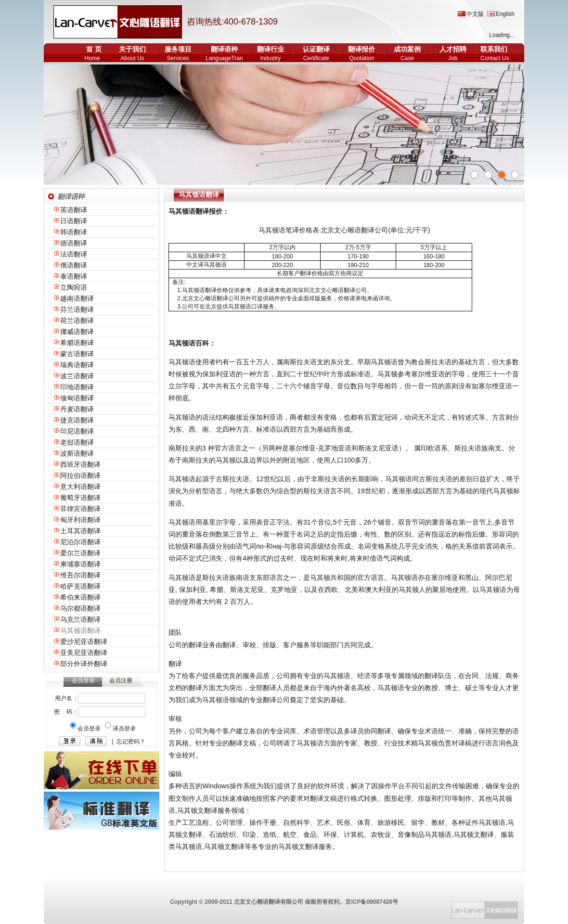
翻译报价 (361, 49)
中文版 (475, 14)
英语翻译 (74, 210)
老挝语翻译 (77, 442)
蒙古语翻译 (77, 354)
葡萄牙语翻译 (80, 498)
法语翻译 (74, 254)
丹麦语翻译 (77, 409)
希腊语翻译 (77, 343)
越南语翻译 (77, 298)
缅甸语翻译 (77, 398)
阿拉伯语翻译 (80, 475)
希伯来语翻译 (80, 597)
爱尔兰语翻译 (80, 553)
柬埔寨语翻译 (80, 564)
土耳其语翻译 (80, 531)
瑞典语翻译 (77, 365)
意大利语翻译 (80, 487)
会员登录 (90, 729)
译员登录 (124, 729)
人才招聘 (453, 49)
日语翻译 (74, 221)
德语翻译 (74, 243)
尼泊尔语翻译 (80, 542)
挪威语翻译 (77, 332)
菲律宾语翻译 (80, 509)
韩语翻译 (74, 232)
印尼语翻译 (77, 431)
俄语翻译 (74, 265)
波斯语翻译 (77, 453)
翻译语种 (224, 49)
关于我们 (132, 49)
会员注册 (121, 680)
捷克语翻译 (77, 420)
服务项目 (178, 49)
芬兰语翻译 (77, 309)
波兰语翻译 (77, 376)
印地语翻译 (77, 387)
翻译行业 (271, 49)
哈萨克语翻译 (80, 586)
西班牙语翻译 (80, 464)
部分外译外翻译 (84, 664)
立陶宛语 (74, 287)
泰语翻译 (74, 276)
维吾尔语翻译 (80, 575)
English (505, 14)
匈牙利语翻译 (80, 520)
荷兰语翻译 (77, 321)
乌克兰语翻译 (80, 619)
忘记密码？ (131, 742)
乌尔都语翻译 (80, 608)
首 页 (94, 49)
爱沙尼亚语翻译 (84, 642)
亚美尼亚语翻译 (84, 653)
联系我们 (494, 49)
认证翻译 (316, 49)
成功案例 (407, 49)
